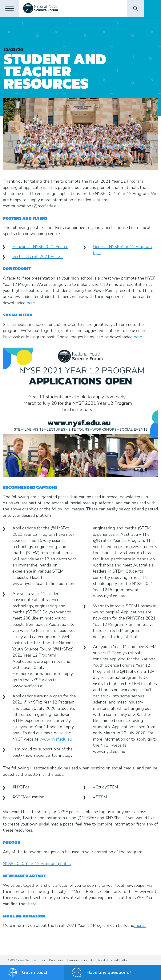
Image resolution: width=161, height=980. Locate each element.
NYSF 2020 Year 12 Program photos (37, 864)
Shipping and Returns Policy (80, 960)
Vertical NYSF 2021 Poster (38, 257)
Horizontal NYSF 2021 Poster (40, 247)
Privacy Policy (56, 960)
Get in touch (35, 972)
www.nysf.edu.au (56, 739)
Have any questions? (109, 972)
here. (31, 303)
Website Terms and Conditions (113, 960)
